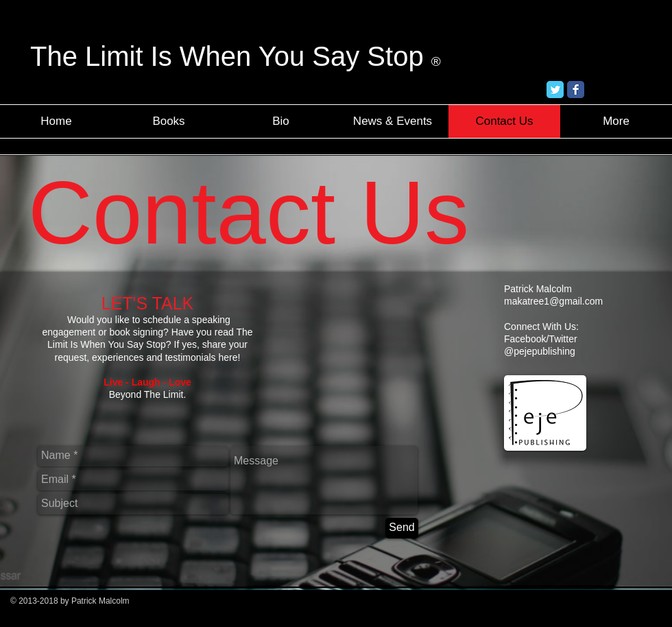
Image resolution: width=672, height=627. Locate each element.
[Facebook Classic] (576, 90)
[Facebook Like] (623, 90)
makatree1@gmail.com (553, 301)
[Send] (402, 528)
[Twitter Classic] (555, 90)
